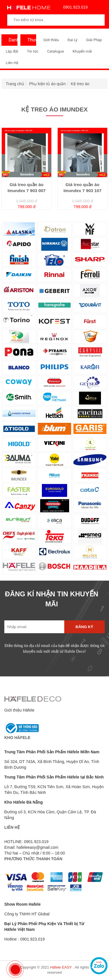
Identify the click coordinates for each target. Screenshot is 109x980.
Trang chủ (15, 84)
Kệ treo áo (80, 84)
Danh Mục (12, 41)
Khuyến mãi (82, 51)
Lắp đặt (12, 51)
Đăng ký (84, 627)
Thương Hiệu (31, 41)
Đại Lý (72, 40)
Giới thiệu (51, 40)
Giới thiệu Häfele (19, 710)
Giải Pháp (94, 40)
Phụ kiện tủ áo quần (47, 84)
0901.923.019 (74, 7)
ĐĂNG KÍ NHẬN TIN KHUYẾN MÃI (51, 599)
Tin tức (33, 51)
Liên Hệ (12, 63)
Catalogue (56, 51)
